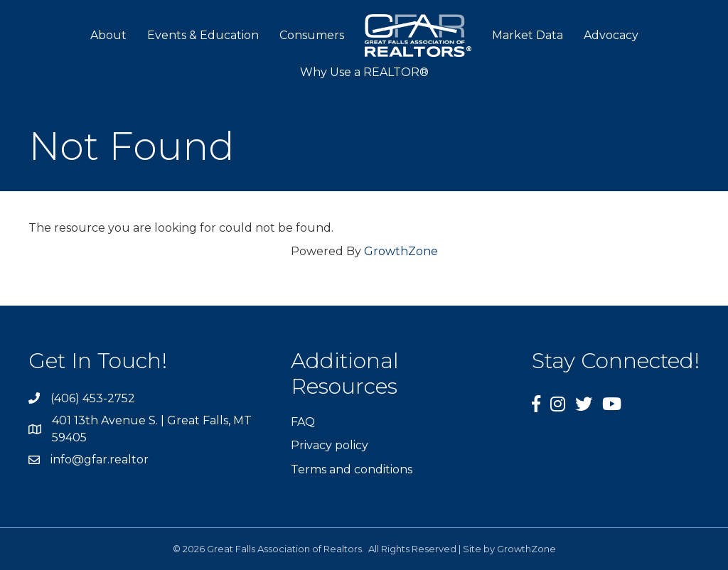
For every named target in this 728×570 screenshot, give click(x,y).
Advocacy (611, 35)
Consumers (312, 35)
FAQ (303, 422)
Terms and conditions (352, 469)
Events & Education (203, 35)
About (108, 35)
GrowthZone (401, 251)
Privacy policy (330, 445)
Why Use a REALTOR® (364, 72)
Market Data (528, 35)
